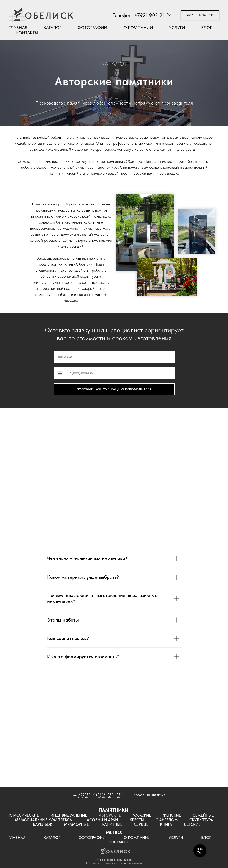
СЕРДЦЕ (141, 824)
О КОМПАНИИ (138, 28)
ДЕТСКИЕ (192, 824)
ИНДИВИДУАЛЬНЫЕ (69, 815)
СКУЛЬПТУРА (201, 820)
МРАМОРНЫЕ (76, 824)
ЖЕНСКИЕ (172, 815)
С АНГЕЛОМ (167, 820)
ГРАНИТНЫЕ (111, 824)
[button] (200, 15)
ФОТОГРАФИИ (92, 28)
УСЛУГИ (177, 28)
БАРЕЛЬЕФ (43, 824)
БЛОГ (207, 28)
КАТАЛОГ (52, 28)
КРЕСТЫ (137, 820)
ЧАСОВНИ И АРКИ (101, 820)
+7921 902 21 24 (98, 795)
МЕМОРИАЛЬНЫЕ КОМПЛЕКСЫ (44, 820)
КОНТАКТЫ (27, 33)
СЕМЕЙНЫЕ (203, 815)
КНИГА (166, 824)
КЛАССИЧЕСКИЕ (24, 815)
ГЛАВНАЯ (18, 28)
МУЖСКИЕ (142, 815)
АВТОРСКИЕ (110, 815)
